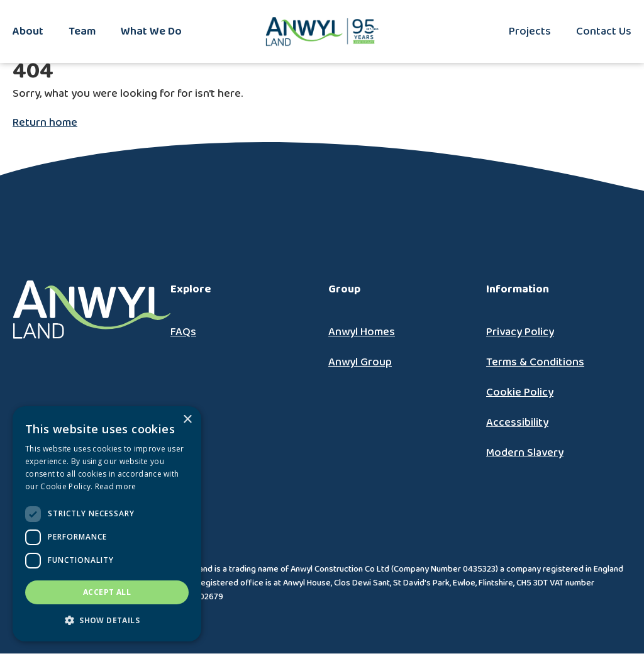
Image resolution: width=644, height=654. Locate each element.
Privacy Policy (520, 332)
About (28, 31)
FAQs (183, 332)
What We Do (151, 31)
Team (82, 31)
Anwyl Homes (362, 332)
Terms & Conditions (535, 362)
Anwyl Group (360, 362)
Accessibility (517, 423)
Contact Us (604, 31)
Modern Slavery (525, 453)
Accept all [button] (107, 592)
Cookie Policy (520, 392)
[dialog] (107, 524)
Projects (530, 31)
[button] (107, 621)
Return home (45, 123)
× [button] (187, 420)
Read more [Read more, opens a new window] (116, 486)
